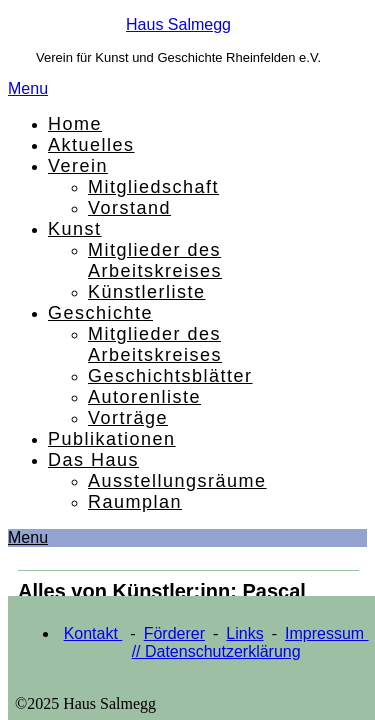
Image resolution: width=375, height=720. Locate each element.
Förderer (174, 633)
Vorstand (129, 208)
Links (244, 633)
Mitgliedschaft (153, 187)
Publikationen (112, 439)
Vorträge (128, 418)
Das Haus (93, 460)
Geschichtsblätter (170, 376)
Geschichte (100, 313)
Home (75, 124)
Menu (28, 88)
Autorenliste (144, 397)
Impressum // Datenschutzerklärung (250, 642)
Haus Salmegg (178, 24)
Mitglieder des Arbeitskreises (155, 260)
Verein (78, 166)
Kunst (75, 229)
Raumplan (135, 502)
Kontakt (93, 633)
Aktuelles (91, 145)
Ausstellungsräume (177, 481)
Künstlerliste (147, 292)
